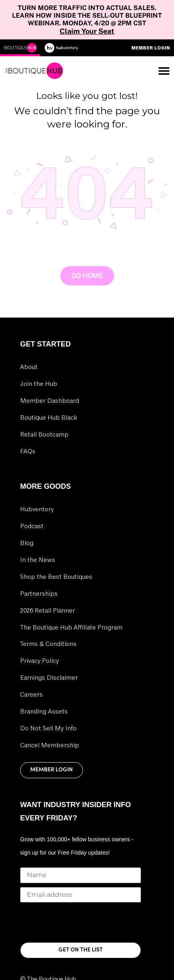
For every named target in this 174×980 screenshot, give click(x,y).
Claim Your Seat (87, 31)
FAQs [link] (28, 451)
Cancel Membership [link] (50, 745)
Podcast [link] (32, 526)
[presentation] (81, 922)
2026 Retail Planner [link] (48, 611)
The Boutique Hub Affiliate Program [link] (71, 627)
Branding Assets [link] (44, 711)
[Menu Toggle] (164, 71)
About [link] (29, 367)
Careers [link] (31, 695)
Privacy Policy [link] (39, 661)
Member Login (151, 48)
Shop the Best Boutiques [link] (56, 577)
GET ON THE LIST (81, 950)
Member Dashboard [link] (50, 401)
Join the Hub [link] (39, 384)
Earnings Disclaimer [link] (49, 678)
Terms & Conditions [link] (48, 644)
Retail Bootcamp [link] (44, 435)
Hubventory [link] (37, 509)
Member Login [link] (52, 770)
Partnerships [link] (39, 594)
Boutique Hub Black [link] (49, 418)
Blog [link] (27, 543)
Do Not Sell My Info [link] (48, 728)
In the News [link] (38, 560)
